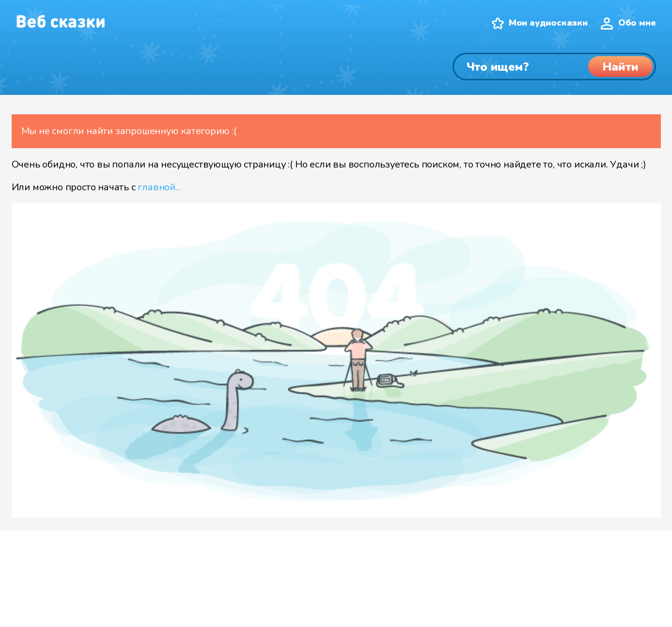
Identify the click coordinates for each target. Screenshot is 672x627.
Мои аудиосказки (548, 23)
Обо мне (637, 23)
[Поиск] (554, 67)
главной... (159, 187)
